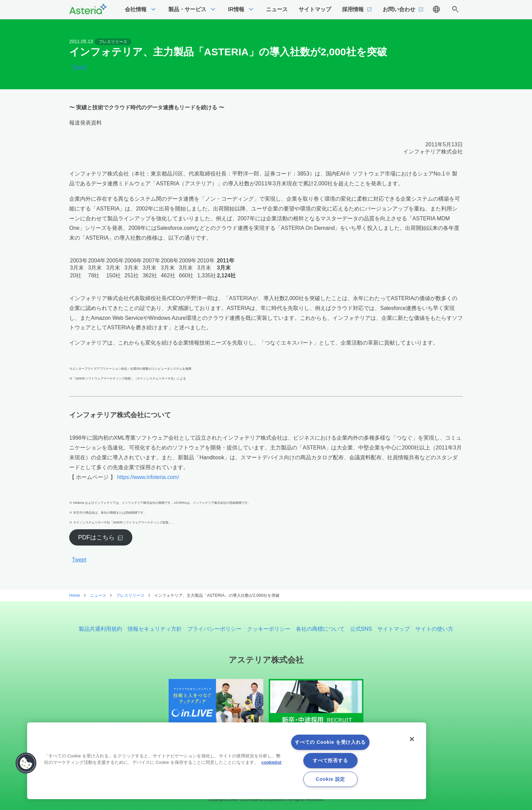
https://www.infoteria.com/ (148, 477)
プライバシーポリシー (214, 629)
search (455, 10)
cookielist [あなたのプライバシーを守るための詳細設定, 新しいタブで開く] (272, 762)
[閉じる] (412, 739)
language (436, 10)
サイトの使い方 (434, 629)
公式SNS (361, 629)
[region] (227, 761)
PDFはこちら (96, 537)
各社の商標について (320, 629)
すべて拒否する (330, 760)
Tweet (79, 67)
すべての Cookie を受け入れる (330, 742)
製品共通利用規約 (100, 629)
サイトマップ (394, 629)
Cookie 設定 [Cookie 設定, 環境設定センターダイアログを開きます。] (330, 779)
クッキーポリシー (269, 629)
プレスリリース (113, 42)
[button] (26, 763)
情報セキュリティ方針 (155, 629)
